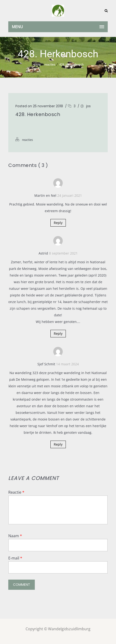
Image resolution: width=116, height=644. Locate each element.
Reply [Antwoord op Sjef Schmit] (58, 444)
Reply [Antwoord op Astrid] (58, 333)
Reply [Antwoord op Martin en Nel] (58, 223)
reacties (50, 65)
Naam (15, 536)
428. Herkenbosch (71, 65)
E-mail (15, 558)
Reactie (16, 492)
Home (37, 65)
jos (88, 106)
